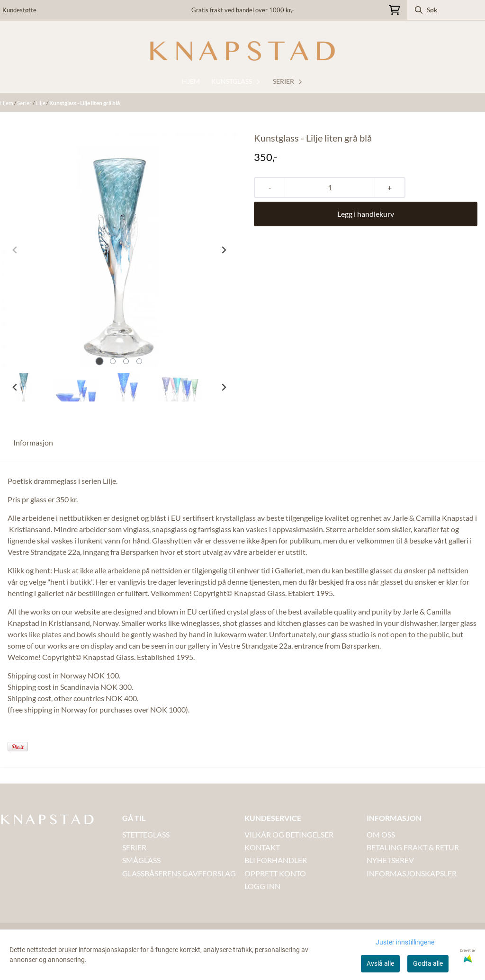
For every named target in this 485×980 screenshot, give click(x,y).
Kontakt (262, 847)
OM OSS (381, 834)
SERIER (134, 847)
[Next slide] (224, 250)
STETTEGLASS (146, 834)
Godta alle (428, 963)
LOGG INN (262, 886)
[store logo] (242, 51)
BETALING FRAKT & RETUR (413, 847)
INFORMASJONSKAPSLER (412, 873)
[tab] (100, 361)
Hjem (7, 103)
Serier (25, 103)
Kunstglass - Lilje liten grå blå (85, 103)
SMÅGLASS (141, 860)
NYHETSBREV (390, 860)
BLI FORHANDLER (276, 860)
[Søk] (446, 10)
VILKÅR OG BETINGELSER (289, 834)
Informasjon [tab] (33, 442)
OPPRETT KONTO (275, 873)
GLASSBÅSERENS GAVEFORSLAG (179, 873)
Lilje (41, 103)
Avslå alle (380, 963)
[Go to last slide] (15, 387)
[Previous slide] (15, 250)
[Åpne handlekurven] (394, 10)
